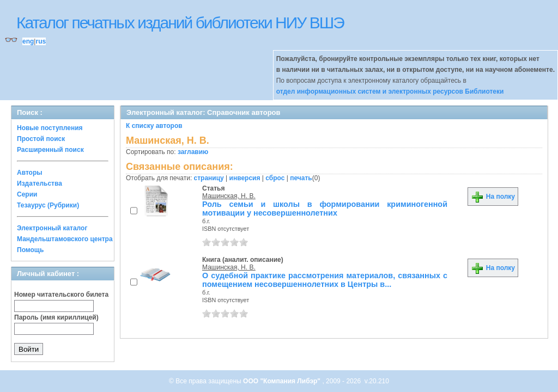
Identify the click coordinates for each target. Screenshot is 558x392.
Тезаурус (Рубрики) (48, 205)
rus (41, 41)
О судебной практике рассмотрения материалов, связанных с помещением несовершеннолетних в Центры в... (325, 280)
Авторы (30, 173)
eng (28, 41)
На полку (493, 197)
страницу (209, 178)
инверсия (245, 178)
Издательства (40, 183)
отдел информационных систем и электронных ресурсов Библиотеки (390, 91)
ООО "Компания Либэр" (283, 381)
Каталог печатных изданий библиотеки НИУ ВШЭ (180, 23)
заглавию (193, 152)
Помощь (30, 250)
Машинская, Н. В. (229, 196)
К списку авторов (154, 126)
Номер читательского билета (61, 295)
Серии (27, 194)
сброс (275, 178)
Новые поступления (50, 128)
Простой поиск (41, 139)
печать (301, 178)
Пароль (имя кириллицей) (56, 317)
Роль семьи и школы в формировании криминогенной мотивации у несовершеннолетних (325, 209)
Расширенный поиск (50, 150)
